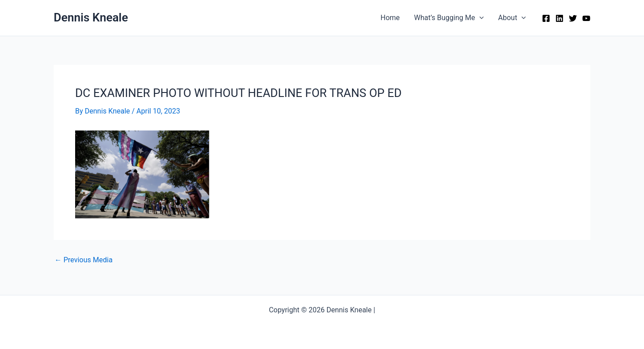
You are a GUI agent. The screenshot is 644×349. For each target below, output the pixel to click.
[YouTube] (586, 18)
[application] (479, 18)
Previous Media (84, 260)
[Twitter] (573, 18)
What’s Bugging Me (449, 18)
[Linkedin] (559, 18)
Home (390, 18)
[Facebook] (546, 18)
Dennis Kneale (91, 17)
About (512, 18)
